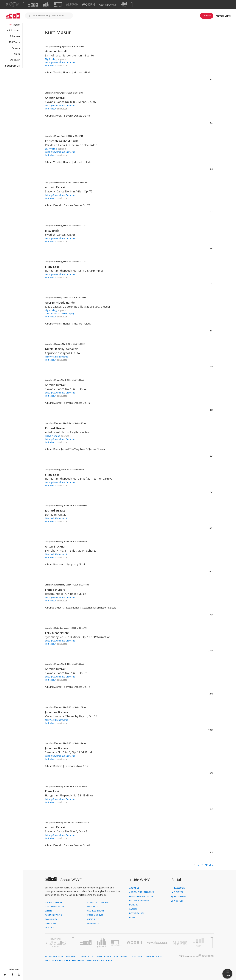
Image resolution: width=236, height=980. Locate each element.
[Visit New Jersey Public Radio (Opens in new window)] (180, 943)
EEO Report (78, 961)
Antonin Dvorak (55, 98)
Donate (207, 16)
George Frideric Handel (60, 303)
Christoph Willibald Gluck (61, 141)
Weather (50, 928)
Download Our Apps (98, 902)
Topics (16, 54)
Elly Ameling (51, 59)
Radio (17, 25)
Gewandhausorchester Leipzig (60, 313)
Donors (134, 905)
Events (49, 911)
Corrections (137, 956)
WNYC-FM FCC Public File (57, 961)
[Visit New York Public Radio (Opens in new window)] (56, 943)
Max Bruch (52, 231)
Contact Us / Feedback (142, 892)
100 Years (14, 42)
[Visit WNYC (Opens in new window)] (33, 5)
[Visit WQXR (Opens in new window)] (88, 5)
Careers (133, 909)
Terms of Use (86, 956)
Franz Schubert (55, 590)
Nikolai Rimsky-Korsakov (61, 349)
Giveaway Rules (154, 956)
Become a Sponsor (139, 901)
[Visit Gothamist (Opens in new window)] (46, 5)
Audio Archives (95, 915)
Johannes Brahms (57, 712)
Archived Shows (96, 911)
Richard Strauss (55, 428)
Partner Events (53, 915)
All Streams (13, 30)
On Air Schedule (54, 902)
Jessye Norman (52, 436)
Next (208, 865)
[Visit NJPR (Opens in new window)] (72, 5)
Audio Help (93, 919)
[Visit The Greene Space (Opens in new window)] (124, 5)
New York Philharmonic (56, 357)
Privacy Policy (103, 956)
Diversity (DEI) (137, 913)
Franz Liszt (52, 267)
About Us (134, 888)
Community (51, 919)
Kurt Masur (50, 65)
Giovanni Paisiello (57, 51)
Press (132, 918)
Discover (15, 60)
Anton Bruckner (55, 546)
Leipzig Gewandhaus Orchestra (60, 62)
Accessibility (120, 956)
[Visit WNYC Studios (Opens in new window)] (58, 5)
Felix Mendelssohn (57, 633)
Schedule (15, 36)
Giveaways (51, 924)
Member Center (224, 16)
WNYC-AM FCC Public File (99, 961)
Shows (16, 48)
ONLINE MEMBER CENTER (141, 896)
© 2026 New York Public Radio (61, 956)
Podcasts (92, 907)
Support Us (12, 66)
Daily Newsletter (54, 907)
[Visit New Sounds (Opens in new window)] (108, 5)
